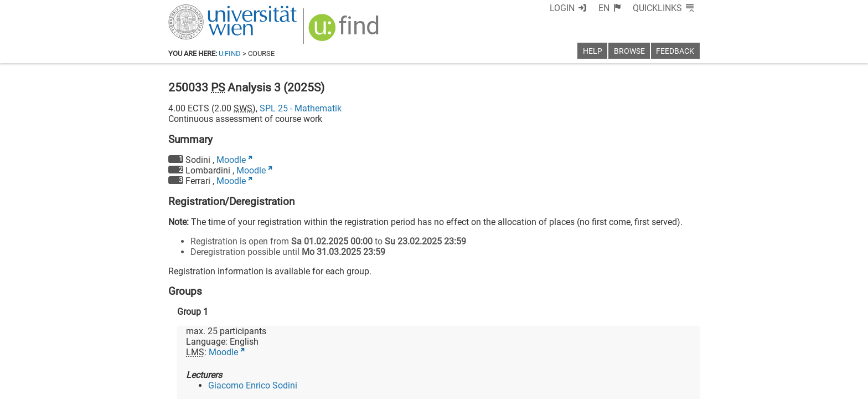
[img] (345, 31)
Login (562, 8)
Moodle (231, 160)
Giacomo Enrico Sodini (253, 385)
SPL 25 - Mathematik (301, 108)
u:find (230, 53)
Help (593, 51)
